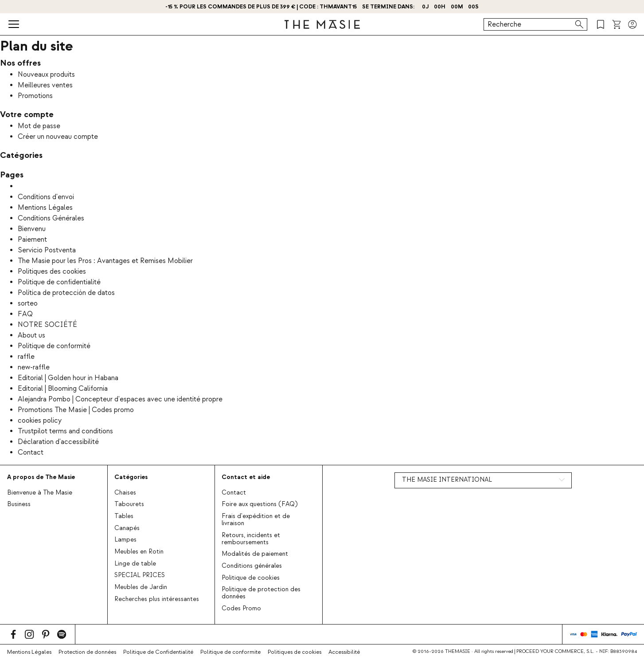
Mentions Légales (45, 208)
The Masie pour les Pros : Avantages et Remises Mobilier (105, 261)
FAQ (25, 314)
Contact (31, 452)
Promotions (35, 96)
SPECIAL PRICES (140, 575)
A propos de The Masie (41, 477)
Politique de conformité (54, 346)
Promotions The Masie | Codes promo (76, 410)
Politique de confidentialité (59, 282)
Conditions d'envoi (46, 197)
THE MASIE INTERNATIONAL (447, 480)
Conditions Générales (51, 218)
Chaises (125, 493)
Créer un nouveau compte (58, 137)
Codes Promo (241, 609)
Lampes (125, 540)
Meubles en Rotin (139, 552)
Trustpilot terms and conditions (65, 431)
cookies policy (40, 420)
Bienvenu (32, 229)
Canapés (127, 528)
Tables (124, 516)
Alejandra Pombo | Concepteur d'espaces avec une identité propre (120, 399)
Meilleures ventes (45, 85)
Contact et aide (246, 477)
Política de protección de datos (66, 293)
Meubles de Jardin (141, 587)
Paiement (32, 240)
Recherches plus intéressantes (157, 599)
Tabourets (129, 504)
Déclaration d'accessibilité (58, 442)
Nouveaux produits (46, 75)
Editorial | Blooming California (63, 389)
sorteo (28, 303)
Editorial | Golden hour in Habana (68, 378)
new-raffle (34, 367)
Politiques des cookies (52, 271)
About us (31, 335)
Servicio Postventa (47, 250)
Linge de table (135, 564)
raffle (26, 357)
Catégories (131, 477)
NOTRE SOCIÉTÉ (47, 325)
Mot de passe (39, 126)
